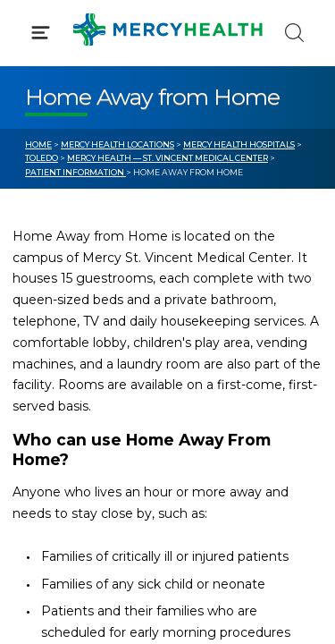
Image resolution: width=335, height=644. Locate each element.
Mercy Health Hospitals (239, 144)
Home (38, 144)
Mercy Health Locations (117, 144)
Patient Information (75, 172)
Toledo (42, 158)
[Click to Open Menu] (41, 33)
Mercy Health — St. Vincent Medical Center (167, 158)
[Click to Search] (294, 33)
